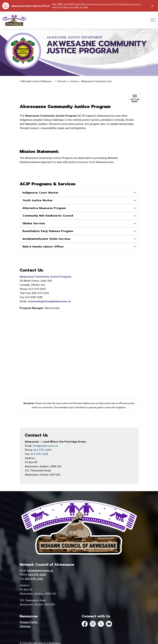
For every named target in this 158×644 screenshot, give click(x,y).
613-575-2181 (39, 454)
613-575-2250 (42, 450)
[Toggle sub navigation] (135, 99)
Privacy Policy (29, 622)
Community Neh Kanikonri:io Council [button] (48, 216)
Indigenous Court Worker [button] (40, 193)
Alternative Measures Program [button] (44, 208)
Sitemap (25, 626)
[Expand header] (153, 20)
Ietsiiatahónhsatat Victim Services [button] (46, 239)
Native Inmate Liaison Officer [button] (43, 247)
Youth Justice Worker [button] (38, 200)
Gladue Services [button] (34, 223)
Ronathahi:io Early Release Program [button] (48, 231)
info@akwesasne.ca (45, 446)
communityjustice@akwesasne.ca (49, 301)
